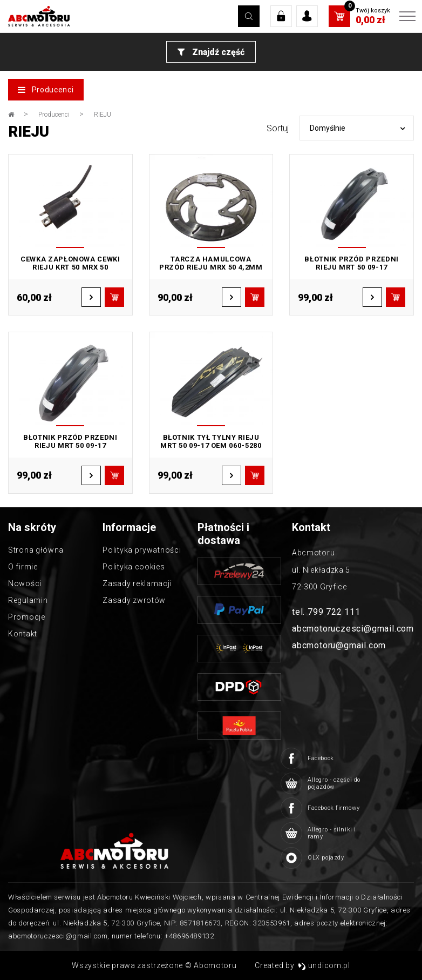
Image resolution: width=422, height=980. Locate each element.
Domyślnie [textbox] (328, 128)
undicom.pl (324, 965)
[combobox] (357, 128)
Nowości (25, 583)
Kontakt (23, 634)
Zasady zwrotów (134, 600)
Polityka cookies (134, 567)
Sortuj (278, 128)
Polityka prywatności (142, 550)
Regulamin (28, 600)
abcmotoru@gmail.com (339, 645)
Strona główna (36, 550)
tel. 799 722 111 (326, 612)
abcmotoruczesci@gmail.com (353, 629)
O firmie (23, 567)
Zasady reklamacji (137, 583)
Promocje (27, 617)
